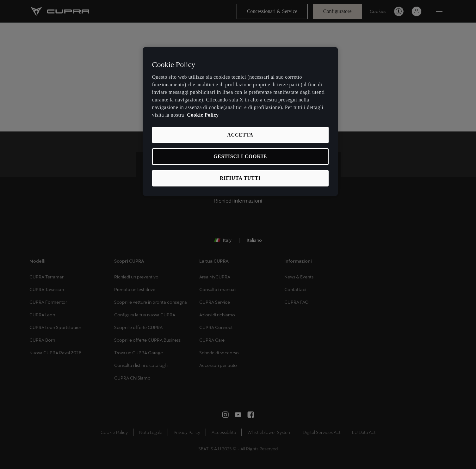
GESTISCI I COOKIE (240, 156)
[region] (240, 122)
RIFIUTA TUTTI (240, 178)
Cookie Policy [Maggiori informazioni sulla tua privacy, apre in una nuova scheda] (203, 115)
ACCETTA (240, 135)
